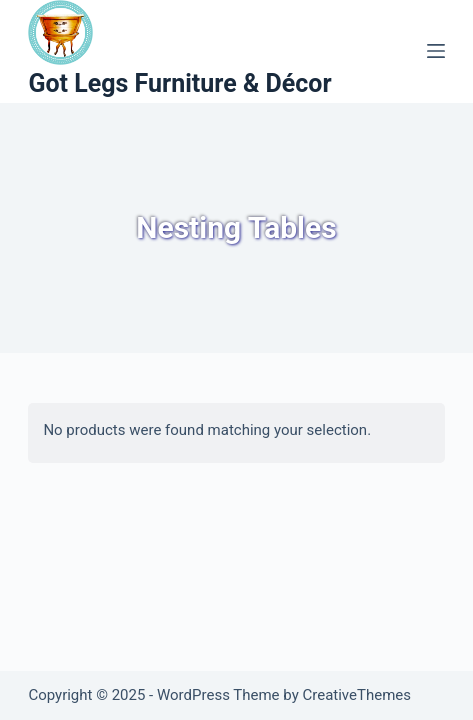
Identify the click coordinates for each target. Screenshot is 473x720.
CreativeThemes (356, 695)
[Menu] (436, 51)
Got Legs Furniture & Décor (179, 83)
